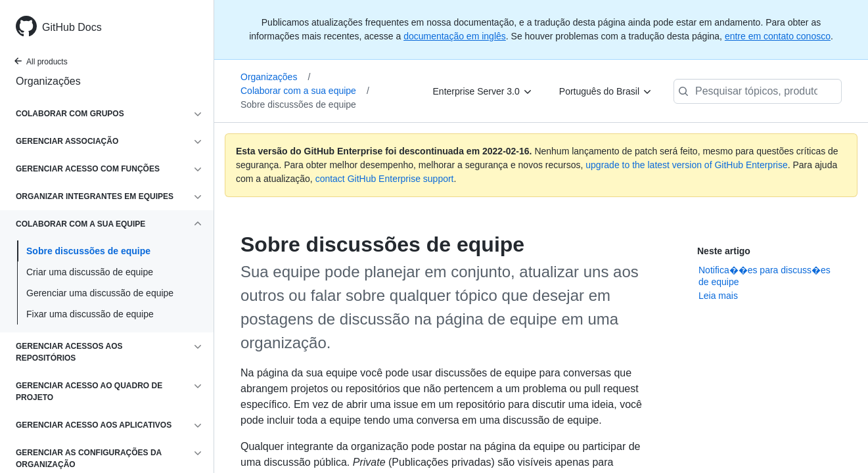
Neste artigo (724, 251)
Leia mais (718, 296)
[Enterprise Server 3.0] (483, 91)
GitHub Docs (72, 27)
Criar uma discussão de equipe (90, 272)
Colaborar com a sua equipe (305, 91)
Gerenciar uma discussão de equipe (100, 293)
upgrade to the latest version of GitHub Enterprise (686, 165)
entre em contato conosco (778, 36)
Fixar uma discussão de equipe (90, 314)
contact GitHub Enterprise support (385, 179)
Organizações (48, 81)
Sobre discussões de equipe (88, 251)
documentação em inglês (455, 36)
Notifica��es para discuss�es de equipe (765, 276)
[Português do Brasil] (606, 91)
